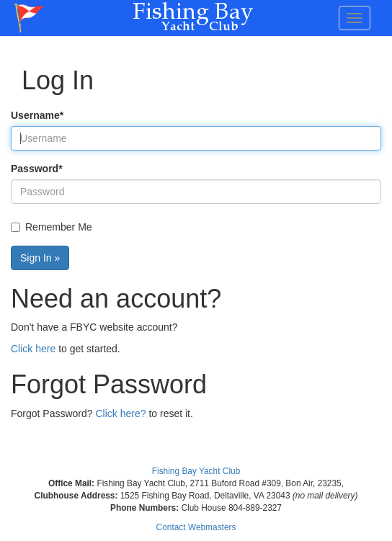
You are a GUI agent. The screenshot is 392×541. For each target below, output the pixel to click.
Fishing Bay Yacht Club (196, 471)
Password (37, 169)
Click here (33, 349)
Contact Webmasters (196, 527)
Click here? (121, 413)
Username (37, 115)
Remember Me (52, 227)
